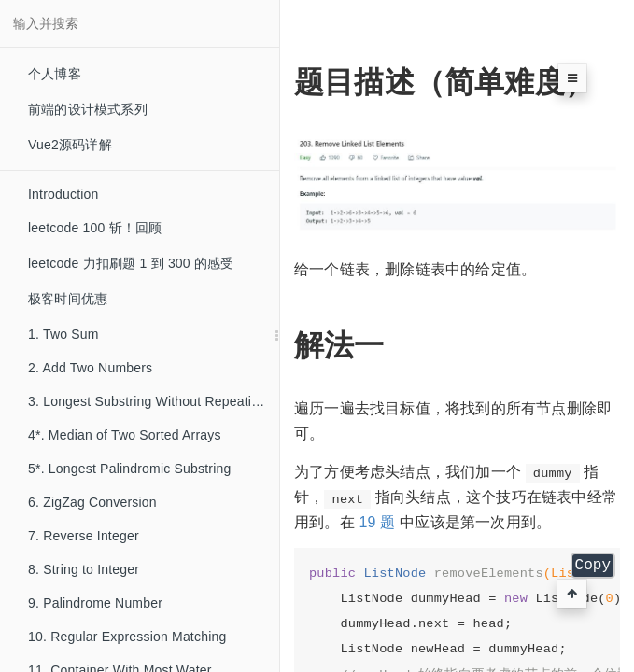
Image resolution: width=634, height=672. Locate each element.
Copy (593, 566)
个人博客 (55, 74)
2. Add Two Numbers (90, 368)
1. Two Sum (63, 334)
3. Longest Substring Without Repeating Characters (154, 401)
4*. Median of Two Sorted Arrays (125, 435)
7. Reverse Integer (84, 536)
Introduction (63, 194)
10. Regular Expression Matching (127, 637)
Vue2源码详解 (70, 145)
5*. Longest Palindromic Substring (130, 469)
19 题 (377, 522)
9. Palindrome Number (95, 603)
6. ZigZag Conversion (92, 502)
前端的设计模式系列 (88, 109)
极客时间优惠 (68, 299)
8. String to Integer (84, 569)
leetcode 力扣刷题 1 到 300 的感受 (131, 263)
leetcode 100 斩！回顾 (95, 228)
